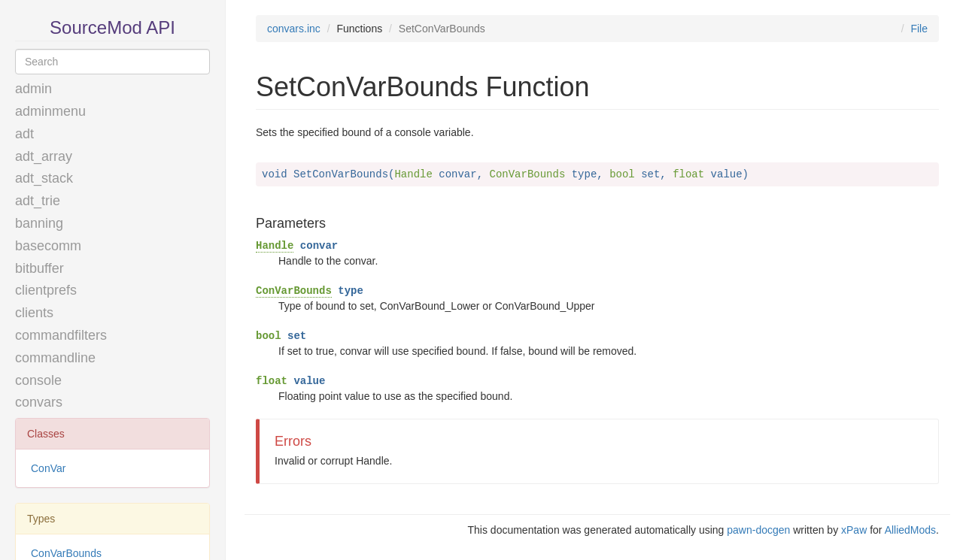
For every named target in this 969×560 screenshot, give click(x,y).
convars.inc (294, 29)
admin (33, 89)
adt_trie (38, 201)
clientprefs (46, 290)
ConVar (48, 468)
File (919, 29)
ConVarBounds (294, 291)
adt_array (44, 156)
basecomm (48, 246)
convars (39, 402)
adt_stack (44, 178)
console (38, 380)
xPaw (854, 530)
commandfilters (61, 335)
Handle (275, 246)
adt (24, 134)
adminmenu (50, 111)
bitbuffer (39, 268)
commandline (55, 358)
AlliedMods (910, 530)
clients (34, 313)
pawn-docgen (758, 530)
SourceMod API (112, 27)
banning (39, 223)
